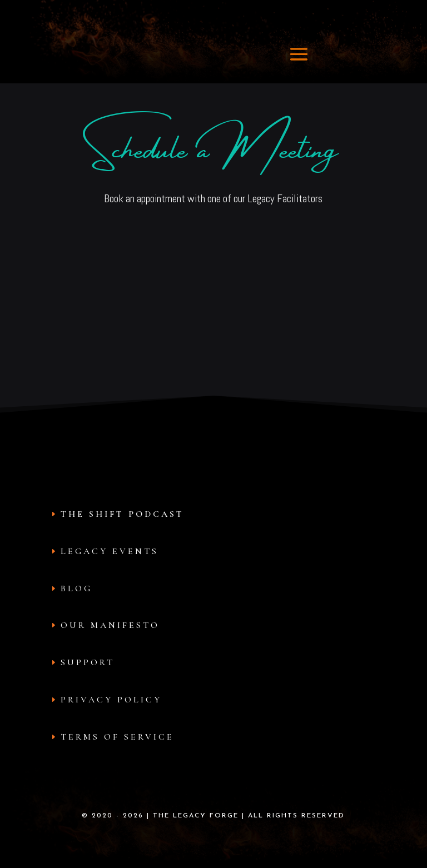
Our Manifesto (110, 625)
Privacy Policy (111, 700)
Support (88, 662)
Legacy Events (110, 551)
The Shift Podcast (122, 514)
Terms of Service (117, 737)
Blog (76, 588)
